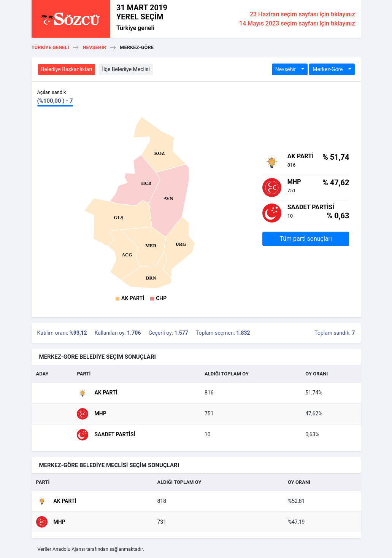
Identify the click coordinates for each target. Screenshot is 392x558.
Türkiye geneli (135, 28)
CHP (161, 298)
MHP (91, 414)
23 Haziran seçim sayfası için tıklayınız (302, 14)
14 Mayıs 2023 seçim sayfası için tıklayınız (297, 23)
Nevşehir (94, 47)
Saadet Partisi (106, 435)
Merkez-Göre (328, 69)
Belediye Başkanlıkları (67, 69)
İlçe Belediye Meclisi (126, 69)
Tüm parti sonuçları (306, 239)
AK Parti (133, 298)
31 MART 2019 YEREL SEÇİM (142, 12)
